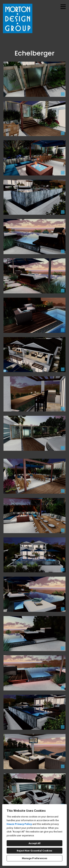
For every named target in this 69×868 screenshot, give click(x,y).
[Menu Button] (63, 7)
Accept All (34, 843)
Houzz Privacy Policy (19, 824)
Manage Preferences (35, 858)
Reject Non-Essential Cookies (34, 851)
